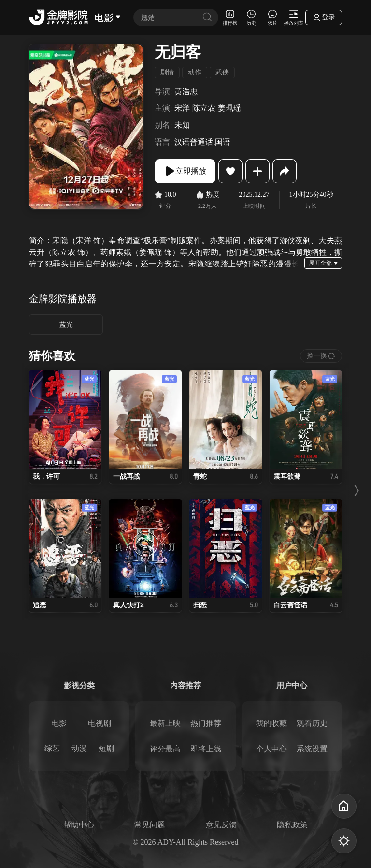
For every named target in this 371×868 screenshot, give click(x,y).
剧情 (167, 72)
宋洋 (182, 108)
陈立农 (204, 108)
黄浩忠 (186, 92)
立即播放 (185, 171)
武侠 (222, 72)
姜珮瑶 (229, 108)
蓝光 (66, 325)
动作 (195, 72)
